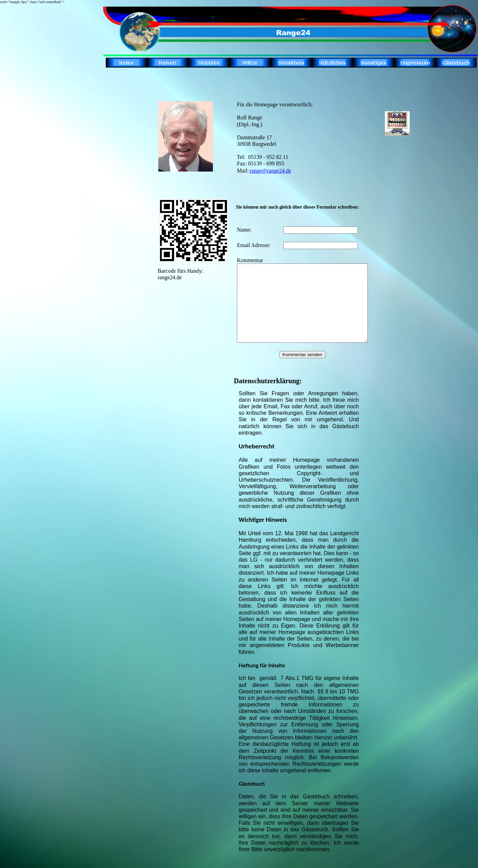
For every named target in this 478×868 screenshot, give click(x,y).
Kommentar (250, 260)
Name (243, 230)
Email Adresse (253, 245)
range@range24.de (270, 171)
